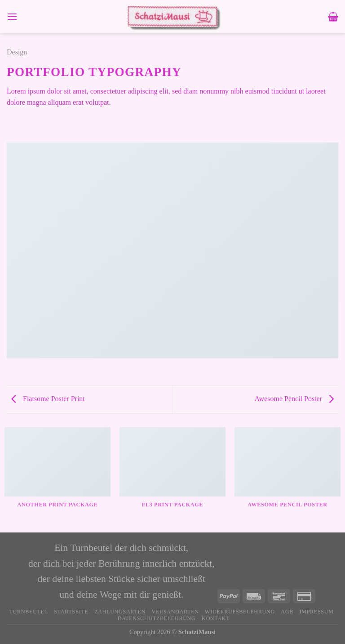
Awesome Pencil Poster (294, 399)
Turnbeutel (28, 612)
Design (17, 52)
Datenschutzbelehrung (157, 618)
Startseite (71, 612)
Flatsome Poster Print (48, 399)
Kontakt (216, 618)
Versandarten (175, 612)
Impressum (316, 612)
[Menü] (12, 16)
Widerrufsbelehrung (240, 612)
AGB (287, 612)
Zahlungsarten (120, 612)
